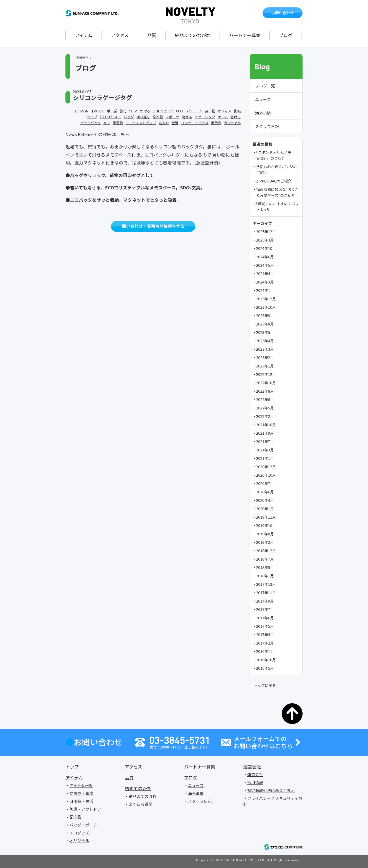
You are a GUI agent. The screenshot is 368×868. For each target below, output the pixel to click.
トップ (72, 767)
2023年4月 (265, 341)
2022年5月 (265, 408)
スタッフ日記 (267, 126)
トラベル (81, 111)
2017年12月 (266, 584)
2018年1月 (265, 576)
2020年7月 (265, 483)
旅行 (123, 111)
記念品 (75, 817)
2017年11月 (266, 593)
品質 (152, 35)
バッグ (129, 117)
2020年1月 (265, 509)
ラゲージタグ (205, 117)
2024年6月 (265, 257)
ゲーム (223, 117)
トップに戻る (265, 685)
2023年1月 (265, 366)
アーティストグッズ (141, 123)
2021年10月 (266, 425)
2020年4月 (265, 500)
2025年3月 (265, 240)
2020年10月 (266, 475)
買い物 (210, 111)
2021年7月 (265, 441)
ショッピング (163, 111)
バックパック (91, 123)
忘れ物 (158, 117)
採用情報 (255, 782)
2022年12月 (266, 374)
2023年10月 (266, 307)
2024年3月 (265, 282)
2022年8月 (265, 391)
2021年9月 (265, 433)
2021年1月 (265, 458)
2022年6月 (265, 399)
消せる (187, 117)
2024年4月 (265, 273)
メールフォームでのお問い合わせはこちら (263, 742)
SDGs (133, 111)
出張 (237, 111)
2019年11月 (266, 517)
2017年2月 (265, 643)
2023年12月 (266, 299)
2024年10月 (266, 248)
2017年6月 (265, 618)
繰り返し (143, 117)
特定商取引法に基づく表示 (271, 790)
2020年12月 (266, 467)
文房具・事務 (81, 793)
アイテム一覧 (81, 785)
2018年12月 (266, 551)
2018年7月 (265, 559)
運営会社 (252, 767)
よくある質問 (141, 804)
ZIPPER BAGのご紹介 (274, 181)
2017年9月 (265, 601)
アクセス (120, 35)
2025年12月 (266, 232)
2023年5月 (265, 332)
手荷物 (118, 123)
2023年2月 (265, 357)
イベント (98, 111)
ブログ (286, 35)
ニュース (263, 99)
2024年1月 (265, 290)
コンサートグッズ (195, 123)
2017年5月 (265, 626)
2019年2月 (265, 542)
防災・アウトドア (85, 809)
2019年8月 (265, 534)
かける (145, 111)
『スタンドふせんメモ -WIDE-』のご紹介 (275, 155)
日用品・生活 (81, 801)
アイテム (83, 35)
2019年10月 (266, 525)
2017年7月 (265, 609)
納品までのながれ (193, 35)
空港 (175, 123)
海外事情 (263, 113)
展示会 (216, 123)
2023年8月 (265, 324)
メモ (107, 123)
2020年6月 (265, 492)
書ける (236, 117)
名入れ (164, 123)
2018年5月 (265, 567)
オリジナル (79, 841)
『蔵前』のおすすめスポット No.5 (277, 207)
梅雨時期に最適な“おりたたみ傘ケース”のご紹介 (277, 192)
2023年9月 (265, 315)
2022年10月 (266, 383)
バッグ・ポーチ (83, 825)
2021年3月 (265, 450)
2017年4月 (265, 635)
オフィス (225, 111)
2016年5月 (265, 668)
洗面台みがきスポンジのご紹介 (276, 170)
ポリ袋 (112, 111)
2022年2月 (265, 416)
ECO (179, 111)
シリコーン (194, 111)
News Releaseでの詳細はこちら (97, 134)
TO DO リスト (111, 117)
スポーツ (172, 117)
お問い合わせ (283, 13)
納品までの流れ (143, 796)
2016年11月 (266, 651)
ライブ (92, 117)
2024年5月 (265, 265)
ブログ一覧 (265, 86)
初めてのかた (138, 788)
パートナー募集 (245, 35)
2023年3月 (265, 349)
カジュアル (232, 123)
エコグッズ (79, 833)
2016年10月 (266, 660)
